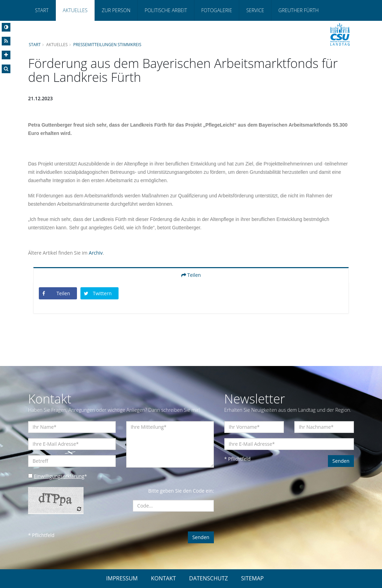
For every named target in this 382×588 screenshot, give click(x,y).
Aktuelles (75, 10)
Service (255, 10)
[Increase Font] (6, 55)
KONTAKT (163, 578)
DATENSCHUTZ (209, 578)
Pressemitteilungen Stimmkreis (108, 44)
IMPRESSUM (122, 578)
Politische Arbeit (166, 10)
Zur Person (116, 10)
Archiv (96, 253)
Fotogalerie (217, 10)
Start (42, 10)
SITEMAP (253, 578)
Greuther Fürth (298, 10)
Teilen (191, 275)
